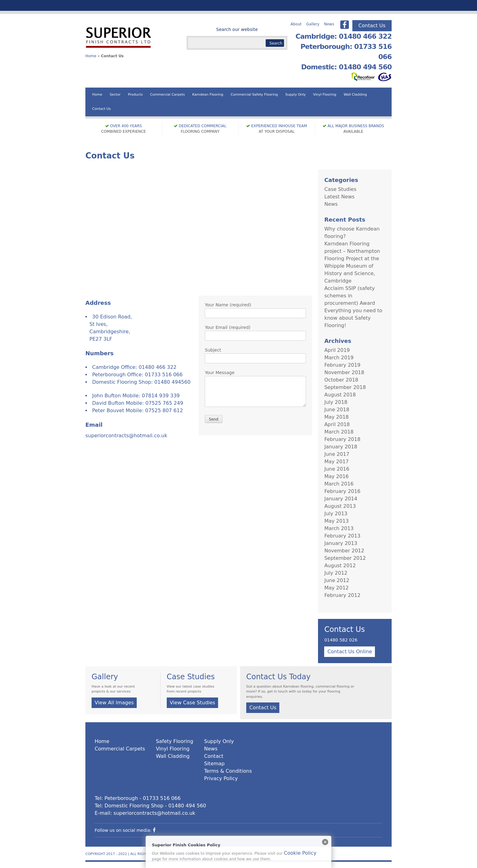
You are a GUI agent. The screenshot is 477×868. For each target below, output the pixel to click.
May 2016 (336, 476)
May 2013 (336, 521)
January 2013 (341, 543)
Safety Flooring (175, 741)
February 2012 (342, 595)
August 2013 (340, 506)
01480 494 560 (187, 806)
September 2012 (345, 558)
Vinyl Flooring (325, 95)
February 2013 (342, 536)
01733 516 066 (164, 375)
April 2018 (337, 424)
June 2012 (337, 580)
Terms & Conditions (228, 771)
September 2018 (345, 387)
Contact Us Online (350, 652)
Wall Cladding (355, 95)
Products (135, 95)
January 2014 (341, 499)
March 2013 (339, 528)
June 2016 (337, 469)
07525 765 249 (164, 403)
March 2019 (339, 358)
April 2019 (337, 350)
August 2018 (340, 395)
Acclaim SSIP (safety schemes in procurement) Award (350, 296)
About (296, 24)
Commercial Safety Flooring (254, 95)
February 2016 (342, 491)
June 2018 (337, 410)
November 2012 (344, 551)
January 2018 (341, 447)
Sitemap (214, 764)
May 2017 (336, 462)
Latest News (339, 197)
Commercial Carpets (167, 95)
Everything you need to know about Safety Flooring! (353, 318)
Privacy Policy (221, 778)
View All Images (114, 703)
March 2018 (339, 432)
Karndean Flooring (208, 95)
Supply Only (295, 95)
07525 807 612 (164, 410)
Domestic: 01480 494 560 (346, 67)
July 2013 (336, 514)
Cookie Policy (300, 853)
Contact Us (372, 26)
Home (91, 56)
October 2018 (341, 380)
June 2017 (337, 454)
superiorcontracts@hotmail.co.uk (126, 436)
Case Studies (340, 189)
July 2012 (336, 573)
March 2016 (339, 484)
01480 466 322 (157, 367)
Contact (214, 756)
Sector (115, 95)
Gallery (313, 24)
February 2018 (342, 439)
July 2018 (336, 402)
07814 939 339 (161, 396)
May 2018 (336, 417)
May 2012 (336, 588)
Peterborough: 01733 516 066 (346, 52)
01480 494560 (172, 382)
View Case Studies (193, 703)
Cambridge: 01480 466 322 (344, 36)
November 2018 (344, 372)
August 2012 (340, 566)
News (329, 24)
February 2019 (342, 365)
